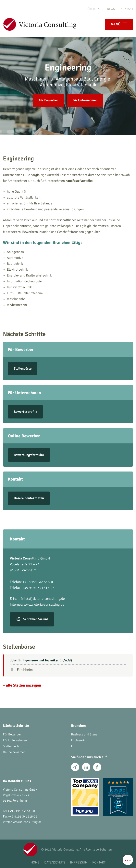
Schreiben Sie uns (36, 619)
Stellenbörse (23, 369)
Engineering (79, 740)
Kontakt (127, 9)
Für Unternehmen (85, 100)
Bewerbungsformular (29, 455)
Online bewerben (14, 752)
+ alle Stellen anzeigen (22, 685)
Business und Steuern (86, 734)
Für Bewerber (48, 100)
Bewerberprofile (25, 412)
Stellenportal (12, 746)
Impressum (79, 862)
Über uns (94, 9)
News (111, 9)
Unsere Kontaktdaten (29, 498)
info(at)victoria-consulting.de (43, 599)
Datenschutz (55, 862)
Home (35, 862)
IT (72, 746)
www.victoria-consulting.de (44, 604)
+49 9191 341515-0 (21, 811)
